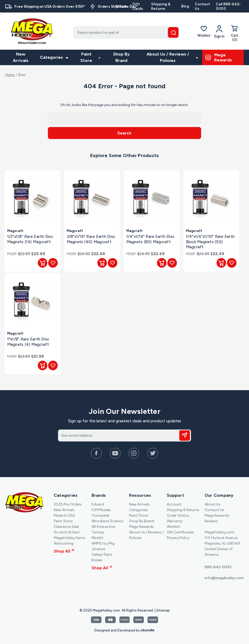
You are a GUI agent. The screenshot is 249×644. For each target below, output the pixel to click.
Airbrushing (64, 543)
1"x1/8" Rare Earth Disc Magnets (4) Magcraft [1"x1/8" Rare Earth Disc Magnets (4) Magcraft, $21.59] (28, 342)
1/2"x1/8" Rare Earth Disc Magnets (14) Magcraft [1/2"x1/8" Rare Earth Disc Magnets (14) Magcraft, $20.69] (30, 239)
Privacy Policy (178, 538)
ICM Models (101, 510)
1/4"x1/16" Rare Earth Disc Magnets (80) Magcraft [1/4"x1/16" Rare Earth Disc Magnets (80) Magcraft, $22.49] (151, 239)
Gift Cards (138, 6)
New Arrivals (21, 57)
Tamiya (98, 532)
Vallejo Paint (102, 555)
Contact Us (202, 6)
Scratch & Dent (67, 532)
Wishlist (204, 31)
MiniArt (97, 538)
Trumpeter (101, 515)
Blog (185, 6)
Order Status (178, 515)
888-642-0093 (218, 567)
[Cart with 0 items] (235, 33)
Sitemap (163, 610)
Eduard (98, 504)
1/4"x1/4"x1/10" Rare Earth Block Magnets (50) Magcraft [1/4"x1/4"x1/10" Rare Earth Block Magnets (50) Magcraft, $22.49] (210, 242)
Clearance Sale (66, 527)
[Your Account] (219, 32)
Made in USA (64, 515)
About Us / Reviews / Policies (172, 57)
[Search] (127, 32)
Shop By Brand (121, 57)
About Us (213, 504)
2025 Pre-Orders (68, 504)
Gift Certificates (180, 532)
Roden (97, 560)
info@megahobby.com (224, 578)
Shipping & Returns (161, 6)
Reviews (211, 521)
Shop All (64, 551)
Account (174, 504)
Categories (54, 57)
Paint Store (90, 57)
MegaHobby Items (69, 538)
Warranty (175, 521)
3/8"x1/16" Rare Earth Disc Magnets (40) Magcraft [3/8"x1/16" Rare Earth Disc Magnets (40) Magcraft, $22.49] (91, 239)
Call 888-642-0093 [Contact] (228, 6)
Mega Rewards (141, 527)
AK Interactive (103, 527)
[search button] (173, 32)
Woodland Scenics (107, 521)
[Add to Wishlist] (53, 263)
